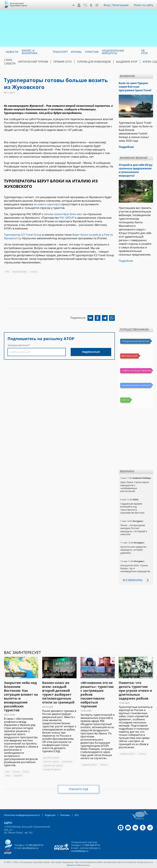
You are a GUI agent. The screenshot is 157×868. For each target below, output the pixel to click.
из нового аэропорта (47, 204)
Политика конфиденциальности (22, 815)
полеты (34, 272)
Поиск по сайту (143, 5)
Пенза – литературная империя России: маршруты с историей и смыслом (134, 530)
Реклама (65, 815)
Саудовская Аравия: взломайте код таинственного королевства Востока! (132, 508)
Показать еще (79, 789)
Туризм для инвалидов (94, 62)
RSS (77, 815)
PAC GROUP (67, 218)
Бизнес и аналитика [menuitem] (29, 52)
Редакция (50, 815)
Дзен (73, 5)
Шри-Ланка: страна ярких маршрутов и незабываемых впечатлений (135, 487)
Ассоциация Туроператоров (18, 4)
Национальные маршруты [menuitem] (113, 52)
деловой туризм (51, 758)
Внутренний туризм (53, 765)
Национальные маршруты (137, 385)
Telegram (97, 5)
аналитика (67, 762)
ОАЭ (7, 772)
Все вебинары (133, 580)
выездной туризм (52, 769)
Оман (8, 776)
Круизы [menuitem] (76, 52)
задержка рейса (89, 765)
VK (85, 5)
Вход (107, 5)
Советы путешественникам (137, 371)
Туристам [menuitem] (92, 52)
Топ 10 (125, 400)
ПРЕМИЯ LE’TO (62, 62)
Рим (7, 272)
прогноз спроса (51, 762)
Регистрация (120, 5)
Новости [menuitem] (12, 52)
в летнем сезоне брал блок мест (62, 214)
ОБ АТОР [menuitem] (144, 52)
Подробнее (126, 261)
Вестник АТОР (130, 356)
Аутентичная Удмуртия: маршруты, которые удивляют (134, 550)
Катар (26, 772)
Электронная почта (18, 345)
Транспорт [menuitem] (60, 52)
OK (91, 5)
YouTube (79, 5)
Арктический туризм (33, 62)
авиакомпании (20, 272)
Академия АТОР (127, 62)
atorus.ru (71, 865)
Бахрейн (18, 776)
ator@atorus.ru (30, 848)
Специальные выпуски (135, 341)
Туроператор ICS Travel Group (23, 235)
